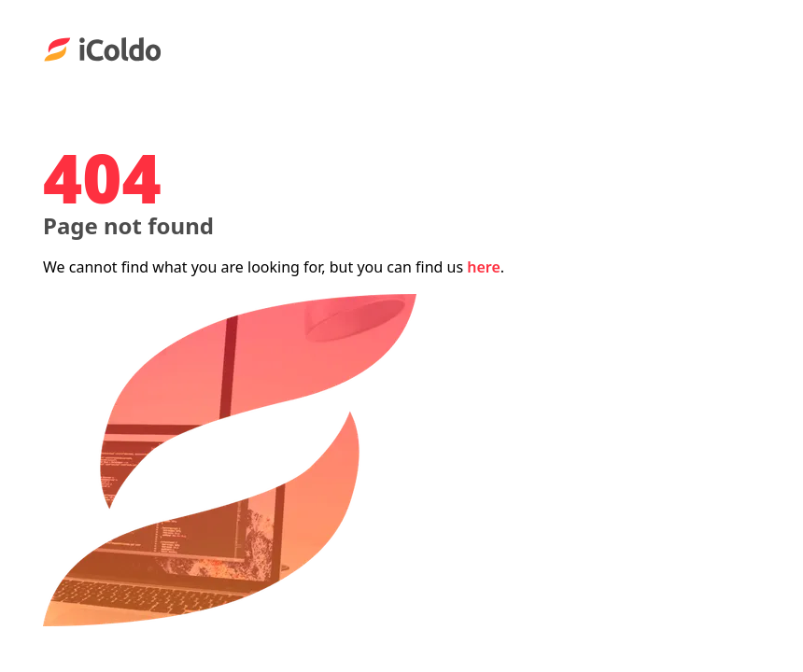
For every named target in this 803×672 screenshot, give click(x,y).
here (484, 267)
